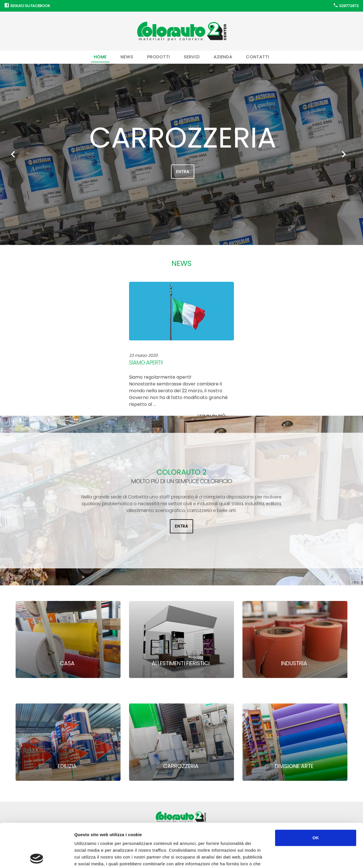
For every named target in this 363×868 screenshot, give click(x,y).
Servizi (192, 57)
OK (316, 794)
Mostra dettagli (301, 857)
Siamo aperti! (146, 363)
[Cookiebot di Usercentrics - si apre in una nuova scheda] (37, 857)
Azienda (223, 57)
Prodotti (159, 57)
